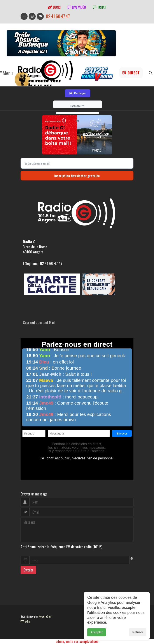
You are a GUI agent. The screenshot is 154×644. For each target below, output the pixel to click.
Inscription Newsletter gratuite (77, 176)
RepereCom (45, 616)
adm (25, 621)
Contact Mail (46, 322)
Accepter (97, 636)
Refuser (138, 636)
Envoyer (28, 570)
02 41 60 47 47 (58, 16)
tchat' (100, 7)
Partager (77, 93)
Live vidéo (77, 7)
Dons (54, 7)
